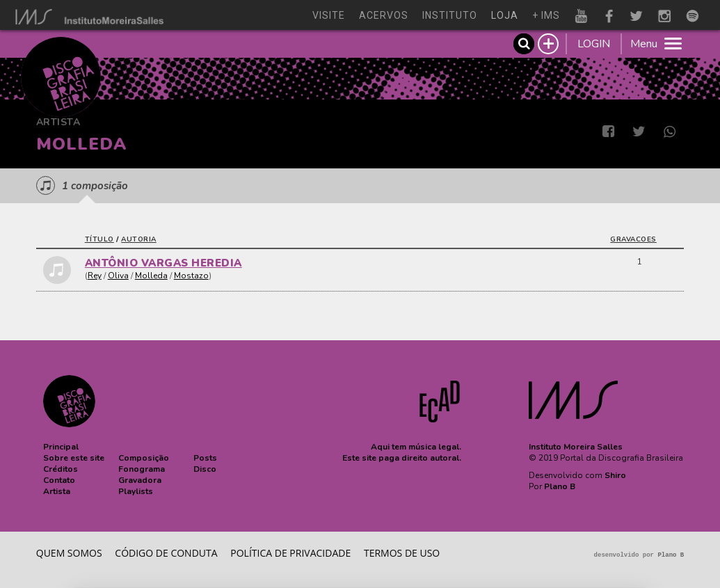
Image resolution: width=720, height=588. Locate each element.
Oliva (118, 276)
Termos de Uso (402, 553)
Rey (95, 276)
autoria (139, 239)
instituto (450, 15)
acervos (384, 15)
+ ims (546, 15)
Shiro (615, 475)
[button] (61, 447)
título (99, 239)
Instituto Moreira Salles (576, 447)
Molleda (151, 276)
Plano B (560, 486)
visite (329, 15)
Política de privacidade (290, 553)
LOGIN (594, 44)
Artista (58, 122)
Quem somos (69, 553)
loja (505, 15)
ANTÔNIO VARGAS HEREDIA (163, 263)
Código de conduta (166, 553)
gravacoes (633, 239)
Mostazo (191, 276)
